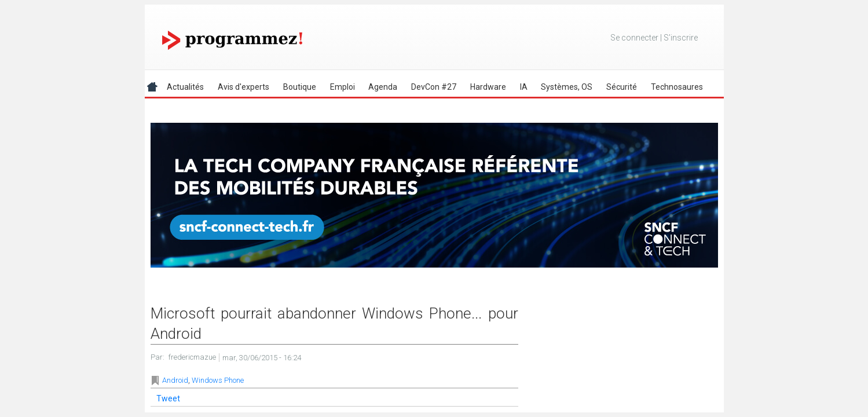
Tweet (168, 398)
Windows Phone (218, 380)
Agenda (383, 87)
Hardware (488, 87)
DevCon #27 (434, 87)
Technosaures (677, 87)
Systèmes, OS (567, 87)
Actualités (185, 87)
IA (524, 87)
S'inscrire (681, 38)
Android (175, 380)
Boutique (300, 87)
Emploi (343, 87)
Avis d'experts (243, 87)
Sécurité (622, 87)
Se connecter (634, 38)
